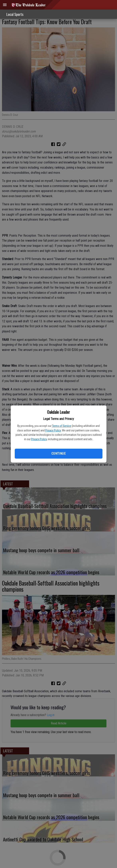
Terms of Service (62, 426)
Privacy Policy (53, 430)
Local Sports (15, 14)
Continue (58, 454)
